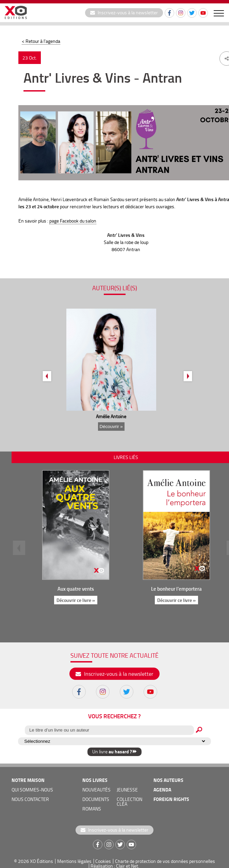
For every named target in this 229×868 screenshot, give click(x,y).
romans (92, 809)
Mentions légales (74, 861)
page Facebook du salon (73, 221)
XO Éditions (42, 861)
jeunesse (127, 790)
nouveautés (96, 790)
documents (96, 799)
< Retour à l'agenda (41, 41)
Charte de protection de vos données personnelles (165, 861)
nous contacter (30, 799)
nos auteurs (168, 780)
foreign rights (171, 799)
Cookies (103, 861)
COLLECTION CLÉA (129, 801)
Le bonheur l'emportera (176, 589)
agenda (162, 790)
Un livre (114, 751)
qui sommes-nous (32, 790)
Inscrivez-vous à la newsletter (124, 12)
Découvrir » (111, 427)
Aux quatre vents (76, 589)
